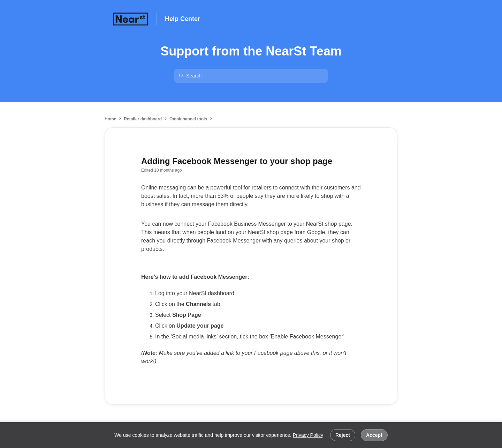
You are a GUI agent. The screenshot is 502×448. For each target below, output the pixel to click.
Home (110, 119)
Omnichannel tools (188, 119)
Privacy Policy (308, 435)
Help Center (182, 19)
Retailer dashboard (143, 119)
